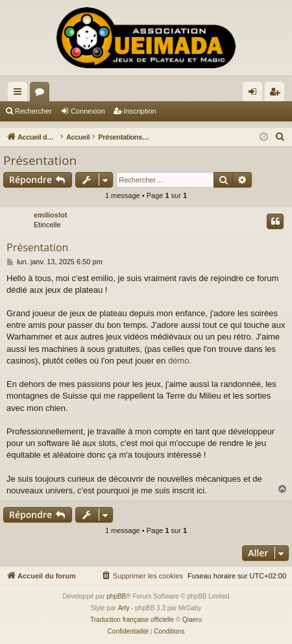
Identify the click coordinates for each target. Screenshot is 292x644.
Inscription (140, 111)
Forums (42, 94)
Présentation (40, 160)
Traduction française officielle (132, 620)
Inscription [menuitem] (277, 94)
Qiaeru (192, 620)
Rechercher (33, 111)
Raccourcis (20, 94)
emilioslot (50, 215)
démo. (180, 361)
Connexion (88, 111)
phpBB (116, 596)
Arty (124, 608)
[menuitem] (280, 137)
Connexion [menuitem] (255, 94)
